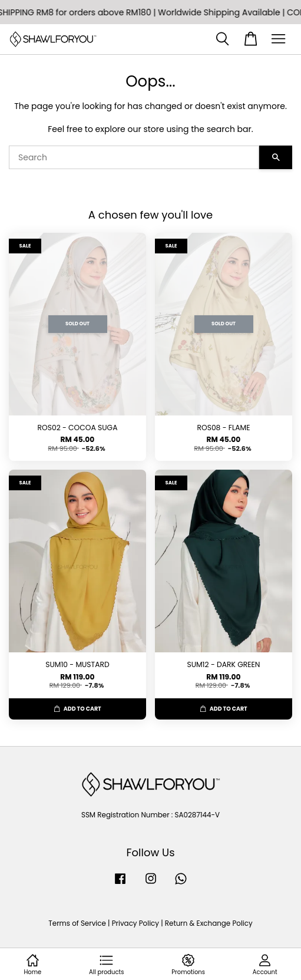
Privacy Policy (135, 923)
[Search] (134, 157)
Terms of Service (77, 923)
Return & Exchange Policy (209, 923)
